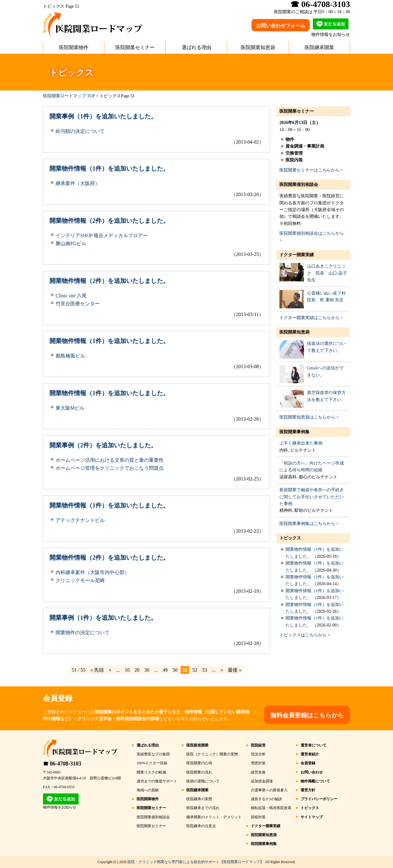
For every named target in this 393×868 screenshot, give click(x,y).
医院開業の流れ (199, 772)
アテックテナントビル (80, 520)
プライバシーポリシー (319, 799)
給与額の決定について (80, 131)
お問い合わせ (312, 772)
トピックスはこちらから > (305, 635)
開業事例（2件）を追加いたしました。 (103, 445)
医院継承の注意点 (201, 826)
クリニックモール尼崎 (80, 580)
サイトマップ (312, 817)
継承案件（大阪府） (78, 183)
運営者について (313, 745)
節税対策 (258, 817)
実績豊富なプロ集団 (153, 754)
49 (165, 670)
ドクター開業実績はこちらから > (311, 318)
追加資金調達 (262, 781)
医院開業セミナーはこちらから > (311, 170)
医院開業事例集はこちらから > (309, 524)
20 (137, 670)
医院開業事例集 (294, 432)
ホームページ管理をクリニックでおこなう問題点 (110, 468)
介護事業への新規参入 (269, 790)
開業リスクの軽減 (151, 772)
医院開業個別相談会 (299, 185)
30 (147, 670)
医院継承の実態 (199, 799)
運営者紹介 (310, 754)
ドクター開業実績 (297, 255)
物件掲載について (315, 781)
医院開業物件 (74, 47)
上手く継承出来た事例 (301, 443)
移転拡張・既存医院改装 (271, 808)
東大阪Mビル (70, 408)
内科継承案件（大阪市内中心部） (92, 572)
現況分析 (258, 754)
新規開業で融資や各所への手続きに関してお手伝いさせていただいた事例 (312, 497)
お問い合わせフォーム (281, 26)
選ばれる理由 (196, 47)
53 (204, 670)
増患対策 (258, 763)
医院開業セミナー (135, 47)
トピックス (290, 538)
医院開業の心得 (199, 763)
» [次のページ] (222, 670)
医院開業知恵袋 (258, 47)
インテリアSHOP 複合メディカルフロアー (102, 235)
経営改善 (258, 772)
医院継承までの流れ (203, 808)
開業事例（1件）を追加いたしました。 (103, 116)
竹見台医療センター (78, 304)
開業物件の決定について (83, 633)
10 (127, 670)
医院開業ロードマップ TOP (69, 96)
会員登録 (308, 763)
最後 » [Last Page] (235, 670)
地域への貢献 (148, 790)
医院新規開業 (197, 745)
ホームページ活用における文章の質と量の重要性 (110, 460)
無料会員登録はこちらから (307, 715)
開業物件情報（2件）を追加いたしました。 (109, 221)
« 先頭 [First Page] (97, 670)
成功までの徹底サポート (157, 781)
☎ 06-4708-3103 (62, 764)
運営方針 (308, 790)
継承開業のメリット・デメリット (214, 817)
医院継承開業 (319, 47)
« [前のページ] (110, 670)
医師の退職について (203, 781)
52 (195, 670)
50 (175, 670)
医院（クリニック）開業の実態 (212, 754)
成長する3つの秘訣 (267, 799)
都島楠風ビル (70, 356)
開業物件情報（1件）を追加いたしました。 (109, 168)
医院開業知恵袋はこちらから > (309, 417)
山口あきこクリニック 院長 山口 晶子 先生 (327, 273)
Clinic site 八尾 (71, 296)
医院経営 (258, 745)
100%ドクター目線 (152, 763)
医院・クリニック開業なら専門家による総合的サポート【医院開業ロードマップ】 (196, 862)
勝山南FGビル (71, 243)
